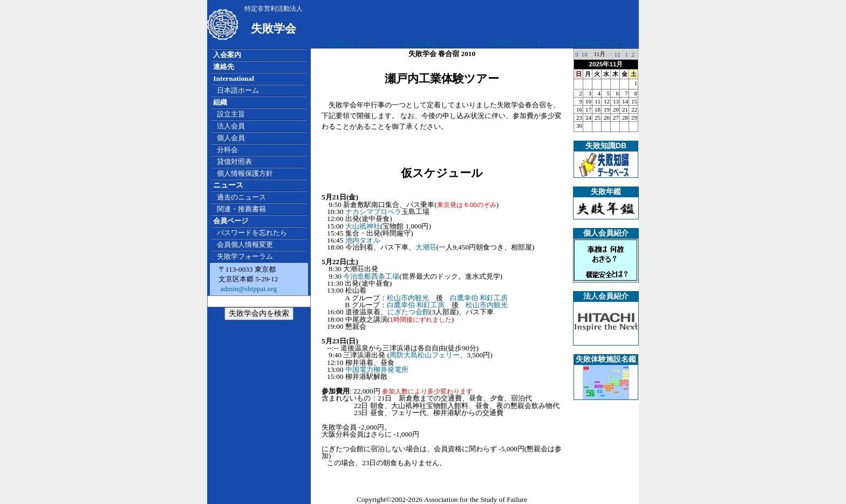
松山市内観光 (408, 298)
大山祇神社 (363, 226)
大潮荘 (426, 247)
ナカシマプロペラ (373, 212)
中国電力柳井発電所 (377, 370)
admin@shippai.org (248, 289)
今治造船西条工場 (371, 276)
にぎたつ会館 (408, 312)
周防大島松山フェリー (425, 355)
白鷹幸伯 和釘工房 (479, 298)
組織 (220, 102)
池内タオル (363, 240)
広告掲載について (349, 43)
